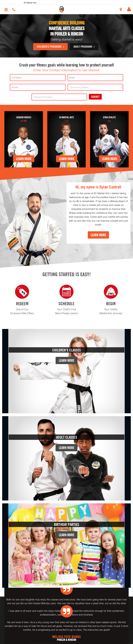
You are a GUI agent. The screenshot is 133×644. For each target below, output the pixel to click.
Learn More (24, 159)
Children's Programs (50, 46)
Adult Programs (84, 46)
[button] (68, 9)
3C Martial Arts (30, 3)
